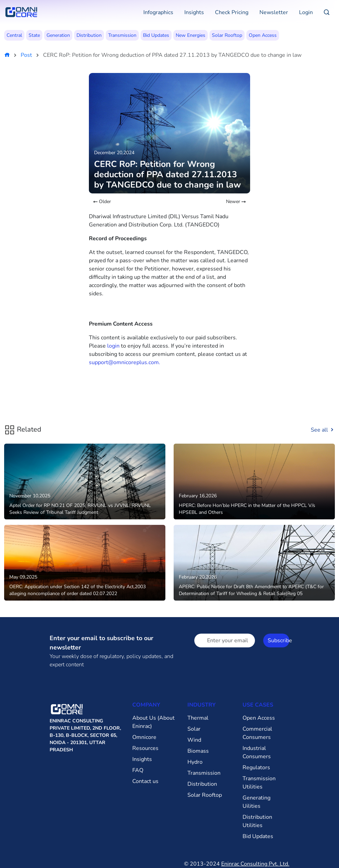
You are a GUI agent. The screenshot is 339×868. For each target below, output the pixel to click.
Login (306, 12)
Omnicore (144, 737)
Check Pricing (232, 12)
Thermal (198, 718)
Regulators (256, 768)
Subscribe (279, 641)
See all (323, 430)
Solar (194, 729)
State (34, 35)
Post (26, 55)
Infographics (158, 12)
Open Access (263, 35)
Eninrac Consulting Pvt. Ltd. (255, 864)
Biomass (198, 751)
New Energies (191, 35)
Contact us (145, 781)
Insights (194, 12)
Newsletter (274, 12)
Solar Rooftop (227, 35)
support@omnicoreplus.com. (125, 362)
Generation (58, 35)
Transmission (122, 35)
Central (14, 35)
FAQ (138, 770)
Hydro (195, 762)
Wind (194, 740)
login (113, 346)
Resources (145, 748)
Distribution (89, 35)
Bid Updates (156, 35)
